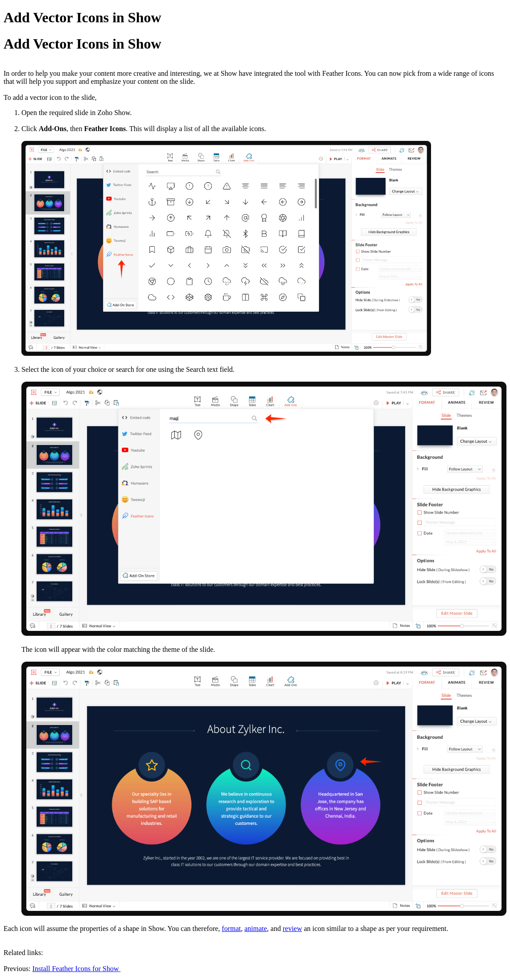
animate (256, 929)
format (231, 929)
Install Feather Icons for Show (76, 969)
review (292, 929)
